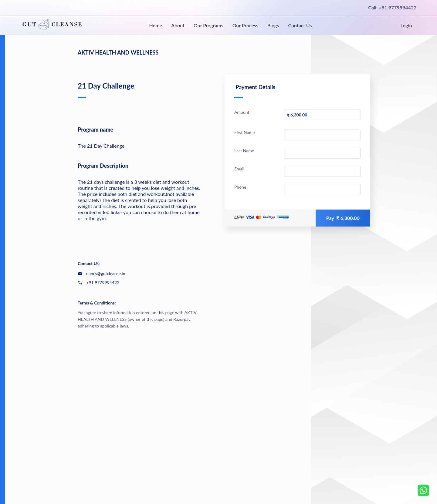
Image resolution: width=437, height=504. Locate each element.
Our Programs (208, 25)
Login (406, 25)
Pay (343, 218)
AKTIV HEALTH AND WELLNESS (118, 52)
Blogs (273, 25)
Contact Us (300, 25)
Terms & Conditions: (97, 303)
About (178, 25)
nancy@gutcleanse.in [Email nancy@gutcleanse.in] (106, 273)
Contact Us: (89, 263)
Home (156, 25)
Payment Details (255, 91)
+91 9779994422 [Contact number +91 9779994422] (103, 282)
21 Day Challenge (106, 90)
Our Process (245, 25)
